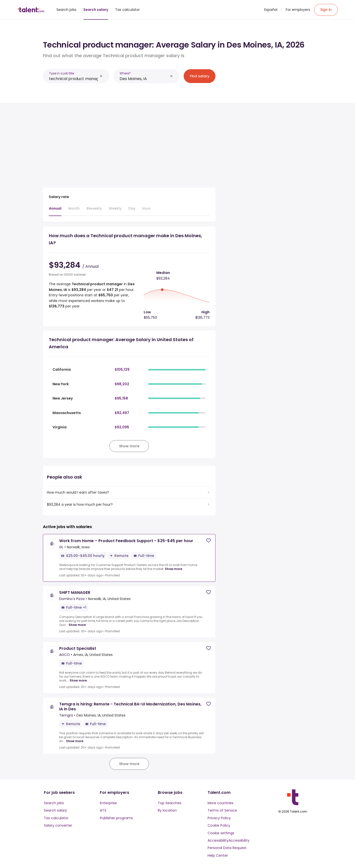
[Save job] (209, 541)
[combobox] (73, 79)
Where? (125, 73)
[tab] (55, 211)
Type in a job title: (62, 73)
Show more (174, 569)
